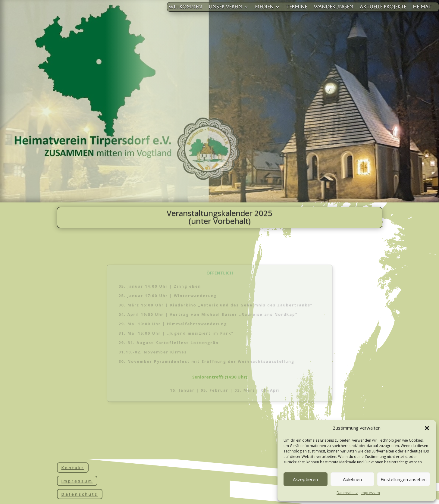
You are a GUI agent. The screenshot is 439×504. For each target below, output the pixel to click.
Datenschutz (347, 493)
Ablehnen (352, 479)
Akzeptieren (305, 479)
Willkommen (185, 7)
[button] (427, 428)
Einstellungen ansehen (404, 479)
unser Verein (225, 7)
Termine (297, 7)
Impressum (370, 493)
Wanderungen (333, 7)
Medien (264, 7)
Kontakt (73, 468)
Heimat (422, 7)
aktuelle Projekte (383, 7)
